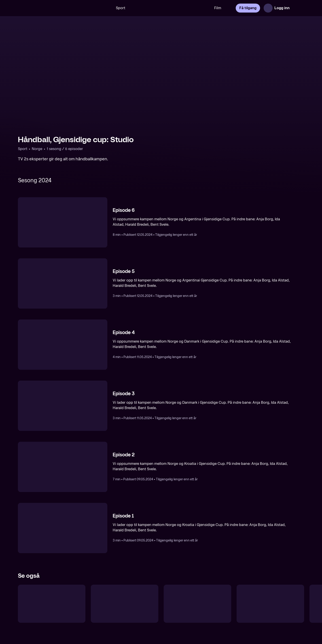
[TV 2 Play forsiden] (51, 8)
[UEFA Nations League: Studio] (125, 604)
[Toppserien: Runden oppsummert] (270, 604)
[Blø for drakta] (197, 604)
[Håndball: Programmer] (52, 604)
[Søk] (104, 8)
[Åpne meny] (298, 8)
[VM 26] (170, 8)
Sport (121, 8)
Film (218, 8)
